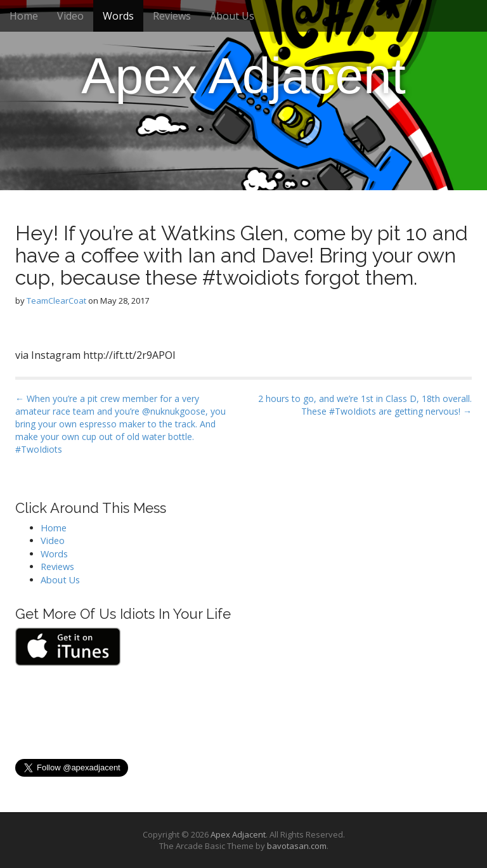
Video (70, 16)
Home (24, 16)
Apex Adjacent (243, 76)
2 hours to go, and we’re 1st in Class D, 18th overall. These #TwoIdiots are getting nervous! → (365, 405)
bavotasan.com (297, 846)
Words (118, 16)
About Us (232, 16)
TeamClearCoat (56, 301)
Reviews (172, 16)
